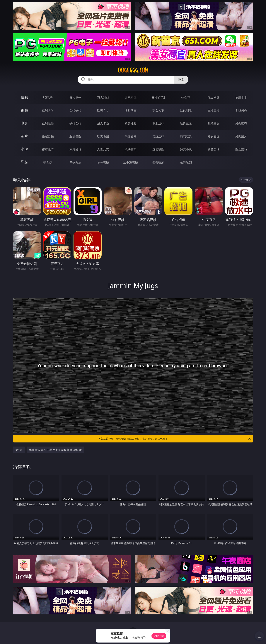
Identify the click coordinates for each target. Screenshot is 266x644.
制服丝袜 (158, 123)
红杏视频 (158, 162)
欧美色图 (103, 136)
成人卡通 (103, 123)
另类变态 (241, 123)
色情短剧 (186, 162)
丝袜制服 (186, 110)
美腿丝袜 (158, 136)
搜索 (181, 80)
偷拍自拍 (75, 123)
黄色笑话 (214, 149)
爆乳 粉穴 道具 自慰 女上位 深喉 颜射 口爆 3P (55, 450)
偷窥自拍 (48, 136)
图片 (24, 136)
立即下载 (159, 636)
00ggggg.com (133, 70)
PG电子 (48, 97)
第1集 (19, 450)
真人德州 (75, 97)
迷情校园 (158, 149)
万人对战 (103, 97)
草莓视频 (103, 162)
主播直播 (214, 110)
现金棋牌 (214, 97)
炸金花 (186, 97)
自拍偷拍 (75, 110)
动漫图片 (131, 136)
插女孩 (48, 162)
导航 (24, 162)
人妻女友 (103, 149)
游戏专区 (131, 97)
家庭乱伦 (75, 149)
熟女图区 (214, 136)
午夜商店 (75, 162)
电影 (24, 123)
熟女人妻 (158, 110)
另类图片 (241, 136)
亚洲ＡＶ (48, 110)
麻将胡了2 (158, 97)
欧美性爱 (131, 123)
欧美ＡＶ (103, 110)
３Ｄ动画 (131, 110)
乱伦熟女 (214, 123)
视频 (24, 110)
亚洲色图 (75, 136)
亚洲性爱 (48, 123)
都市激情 (48, 149)
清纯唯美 (186, 136)
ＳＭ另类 (241, 110)
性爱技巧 (241, 149)
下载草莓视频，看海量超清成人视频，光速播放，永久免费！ (175, 439)
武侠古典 (131, 149)
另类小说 (186, 149)
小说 (24, 149)
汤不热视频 (131, 162)
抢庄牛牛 (241, 97)
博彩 (24, 97)
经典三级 (186, 123)
